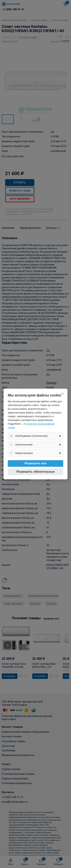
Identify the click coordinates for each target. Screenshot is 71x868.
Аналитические (24, 445)
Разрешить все (35, 463)
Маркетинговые (24, 453)
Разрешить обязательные (36, 472)
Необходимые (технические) (31, 436)
